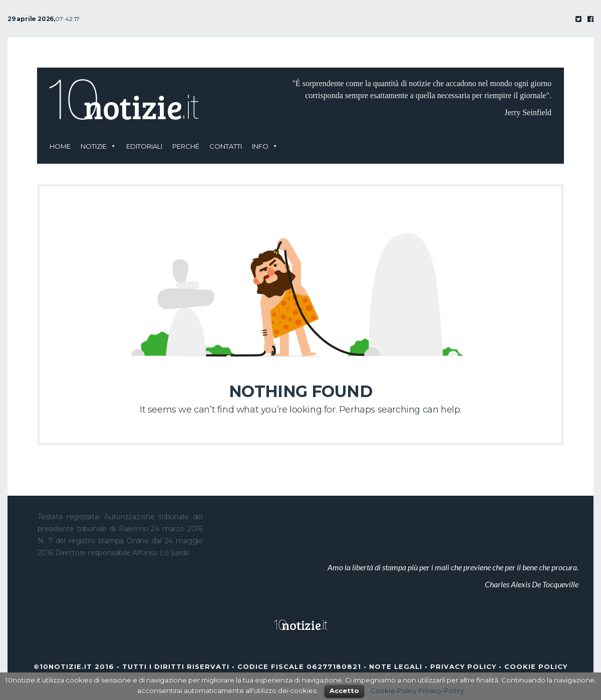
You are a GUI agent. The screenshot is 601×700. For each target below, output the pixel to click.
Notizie (94, 146)
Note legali (396, 666)
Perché (186, 146)
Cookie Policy (536, 666)
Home (60, 146)
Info (260, 146)
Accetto (344, 690)
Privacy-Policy (441, 690)
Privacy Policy (463, 666)
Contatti (226, 146)
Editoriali (144, 146)
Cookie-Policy (394, 690)
